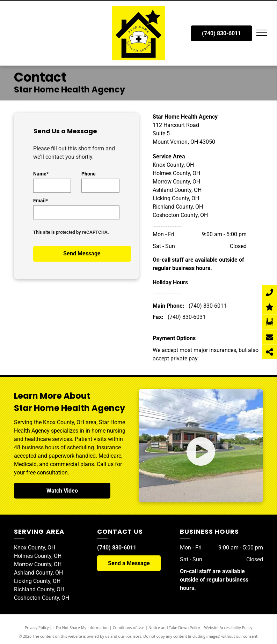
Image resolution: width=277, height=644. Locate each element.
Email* (41, 201)
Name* (41, 174)
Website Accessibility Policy (228, 627)
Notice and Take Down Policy (174, 627)
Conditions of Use (129, 627)
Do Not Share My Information (82, 627)
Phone (89, 174)
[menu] (262, 33)
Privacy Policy (37, 627)
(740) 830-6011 (208, 306)
